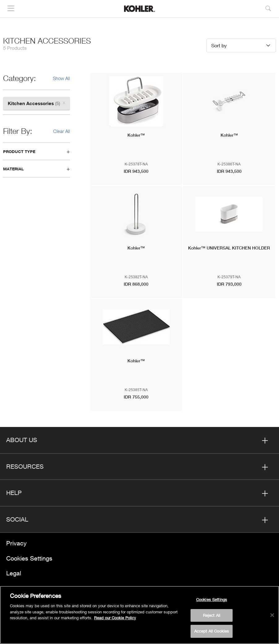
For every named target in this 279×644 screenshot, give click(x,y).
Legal (14, 573)
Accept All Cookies (212, 631)
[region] (139, 615)
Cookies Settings (29, 558)
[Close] (272, 615)
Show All (61, 78)
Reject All (212, 615)
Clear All (62, 131)
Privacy (16, 543)
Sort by (219, 45)
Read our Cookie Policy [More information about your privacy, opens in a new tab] (115, 618)
